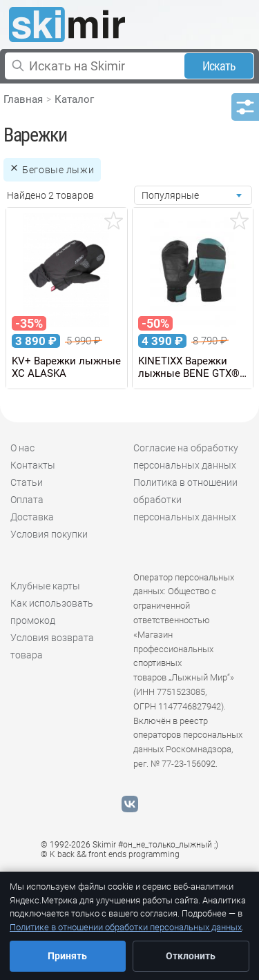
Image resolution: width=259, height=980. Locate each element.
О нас (22, 448)
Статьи (27, 482)
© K (110, 854)
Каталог (74, 99)
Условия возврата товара (52, 646)
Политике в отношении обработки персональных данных (126, 927)
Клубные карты (45, 586)
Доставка (32, 517)
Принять (67, 956)
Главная (23, 99)
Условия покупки (49, 534)
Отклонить (191, 956)
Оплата (27, 500)
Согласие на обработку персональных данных (186, 457)
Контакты (33, 465)
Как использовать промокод (52, 612)
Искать (219, 66)
